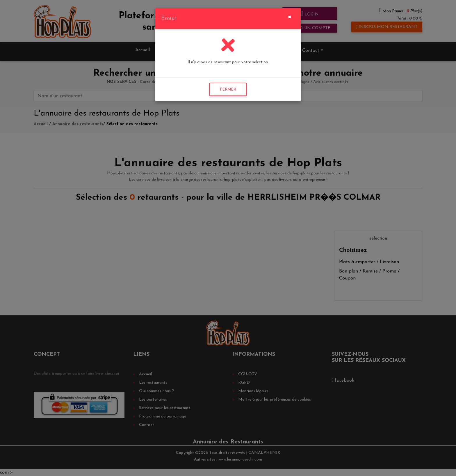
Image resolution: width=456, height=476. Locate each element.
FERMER (228, 90)
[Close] (290, 16)
